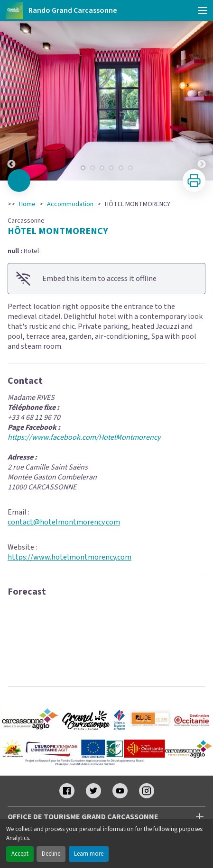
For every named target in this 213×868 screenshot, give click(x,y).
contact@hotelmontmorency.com (64, 522)
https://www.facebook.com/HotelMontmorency (84, 437)
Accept (20, 854)
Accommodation (70, 204)
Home (27, 204)
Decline (51, 854)
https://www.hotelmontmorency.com (69, 557)
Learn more (89, 854)
